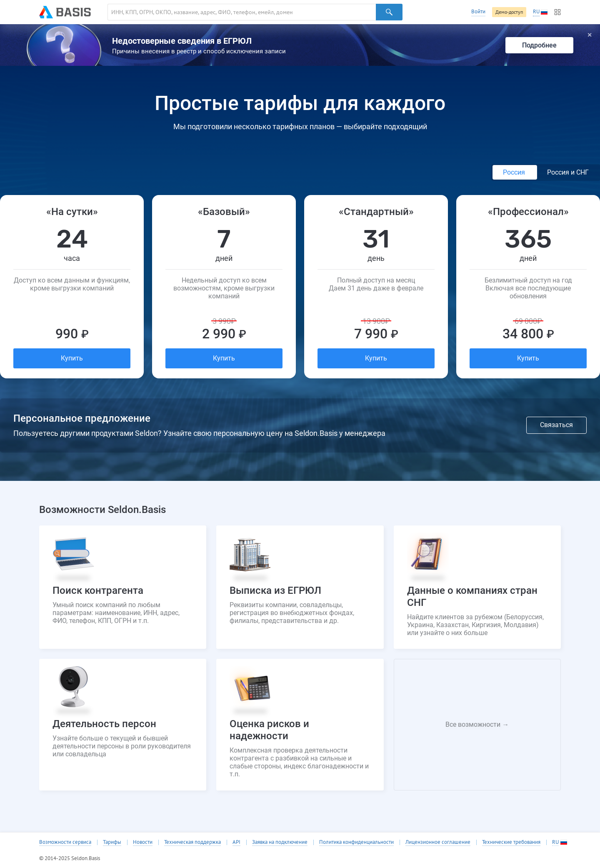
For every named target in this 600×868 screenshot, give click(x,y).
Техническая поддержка (192, 842)
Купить (72, 358)
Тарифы (112, 842)
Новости (143, 842)
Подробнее (539, 45)
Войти (478, 11)
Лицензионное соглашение (438, 842)
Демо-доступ (509, 12)
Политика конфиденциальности (356, 842)
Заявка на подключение (280, 842)
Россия (515, 172)
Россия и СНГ (568, 172)
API (236, 842)
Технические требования (511, 842)
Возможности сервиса (65, 842)
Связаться (556, 425)
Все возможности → (477, 724)
